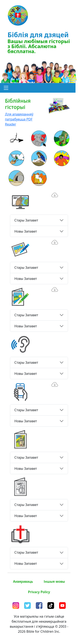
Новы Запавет (26, 231)
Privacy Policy (39, 592)
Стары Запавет (26, 220)
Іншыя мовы (54, 581)
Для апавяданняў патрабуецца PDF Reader (19, 119)
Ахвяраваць (23, 581)
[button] (6, 88)
